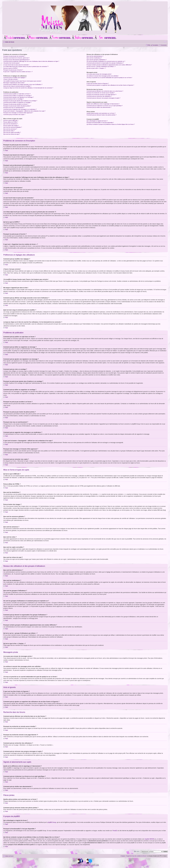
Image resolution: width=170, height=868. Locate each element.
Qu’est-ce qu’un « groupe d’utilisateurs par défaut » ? (101, 66)
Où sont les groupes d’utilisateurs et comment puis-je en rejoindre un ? (106, 61)
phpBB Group (52, 822)
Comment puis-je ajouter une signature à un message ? (19, 97)
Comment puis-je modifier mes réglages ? (15, 78)
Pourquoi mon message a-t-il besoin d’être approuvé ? (18, 113)
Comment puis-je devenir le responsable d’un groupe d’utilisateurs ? (105, 63)
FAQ (149, 45)
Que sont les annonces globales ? (13, 127)
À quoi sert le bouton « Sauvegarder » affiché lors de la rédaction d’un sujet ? (24, 111)
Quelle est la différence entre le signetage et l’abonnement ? (103, 104)
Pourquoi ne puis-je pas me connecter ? (14, 56)
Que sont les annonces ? (10, 129)
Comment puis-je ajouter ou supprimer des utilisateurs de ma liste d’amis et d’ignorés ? (110, 85)
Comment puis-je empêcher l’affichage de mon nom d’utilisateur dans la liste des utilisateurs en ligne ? (31, 61)
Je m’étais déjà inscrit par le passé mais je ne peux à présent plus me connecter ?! (26, 66)
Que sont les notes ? (9, 131)
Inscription (155, 45)
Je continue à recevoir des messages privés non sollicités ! (103, 76)
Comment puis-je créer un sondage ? (13, 99)
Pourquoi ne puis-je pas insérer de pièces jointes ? (17, 106)
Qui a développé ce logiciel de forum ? (97, 121)
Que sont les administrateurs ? (95, 56)
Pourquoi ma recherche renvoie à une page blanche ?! (101, 95)
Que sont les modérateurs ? (94, 58)
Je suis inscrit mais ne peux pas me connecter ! (16, 65)
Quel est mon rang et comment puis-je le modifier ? (17, 86)
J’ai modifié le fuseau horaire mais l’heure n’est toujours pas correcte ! (22, 81)
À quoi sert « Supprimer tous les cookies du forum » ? (18, 72)
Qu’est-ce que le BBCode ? (11, 120)
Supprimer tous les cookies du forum (136, 856)
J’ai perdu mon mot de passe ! (12, 63)
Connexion (164, 45)
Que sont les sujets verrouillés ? (12, 132)
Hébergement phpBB (94, 865)
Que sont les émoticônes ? (11, 124)
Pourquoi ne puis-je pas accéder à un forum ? (16, 104)
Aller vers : (137, 851)
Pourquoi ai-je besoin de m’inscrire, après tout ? (16, 58)
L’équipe (123, 856)
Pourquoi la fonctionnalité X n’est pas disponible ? (100, 123)
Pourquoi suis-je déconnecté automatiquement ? (17, 60)
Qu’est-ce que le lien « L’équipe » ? (96, 68)
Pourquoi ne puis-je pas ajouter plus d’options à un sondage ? (20, 101)
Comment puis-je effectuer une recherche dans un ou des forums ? (105, 91)
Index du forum (10, 42)
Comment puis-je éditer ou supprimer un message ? (18, 96)
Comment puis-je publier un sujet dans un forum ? (17, 94)
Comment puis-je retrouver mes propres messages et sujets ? (103, 98)
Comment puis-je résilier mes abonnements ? (99, 107)
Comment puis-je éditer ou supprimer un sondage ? (17, 102)
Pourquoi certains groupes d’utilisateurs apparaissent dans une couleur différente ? (109, 65)
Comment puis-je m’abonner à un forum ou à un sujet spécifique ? (105, 106)
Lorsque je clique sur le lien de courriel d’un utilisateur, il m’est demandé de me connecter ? (28, 88)
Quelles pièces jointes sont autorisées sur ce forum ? (101, 113)
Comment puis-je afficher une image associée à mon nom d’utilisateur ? (23, 84)
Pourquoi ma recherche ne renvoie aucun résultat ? (101, 93)
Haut (6, 151)
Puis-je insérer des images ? (11, 126)
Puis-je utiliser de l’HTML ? (11, 122)
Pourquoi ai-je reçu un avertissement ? (14, 108)
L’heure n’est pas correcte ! (11, 79)
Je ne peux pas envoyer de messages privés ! (99, 74)
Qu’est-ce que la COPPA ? (11, 68)
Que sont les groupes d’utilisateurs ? (97, 60)
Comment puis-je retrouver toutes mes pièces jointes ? (102, 115)
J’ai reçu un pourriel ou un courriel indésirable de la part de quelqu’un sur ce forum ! (109, 78)
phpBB (80, 864)
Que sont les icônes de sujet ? (12, 134)
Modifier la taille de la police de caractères (165, 42)
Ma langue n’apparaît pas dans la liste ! (14, 83)
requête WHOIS (149, 839)
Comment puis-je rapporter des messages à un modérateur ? (20, 109)
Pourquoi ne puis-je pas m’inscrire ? (13, 70)
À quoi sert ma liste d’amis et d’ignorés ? (98, 83)
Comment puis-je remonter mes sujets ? (14, 114)
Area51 (115, 831)
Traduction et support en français (79, 865)
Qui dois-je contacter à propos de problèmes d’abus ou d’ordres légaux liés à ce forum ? (111, 124)
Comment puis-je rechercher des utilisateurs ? (99, 96)
